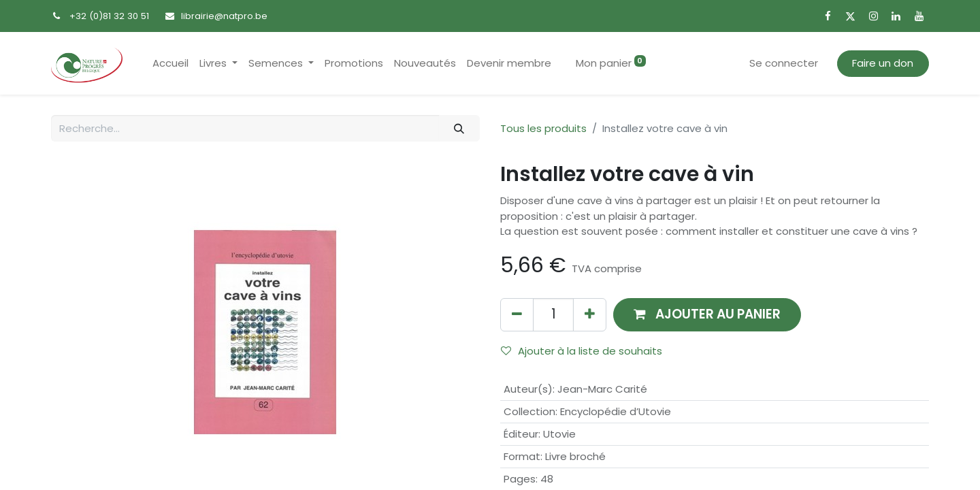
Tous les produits (543, 128)
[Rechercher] (459, 128)
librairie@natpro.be (224, 16)
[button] (707, 315)
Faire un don (883, 63)
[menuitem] (170, 64)
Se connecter (784, 63)
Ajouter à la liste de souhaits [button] (582, 351)
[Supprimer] (517, 315)
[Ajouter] (590, 315)
